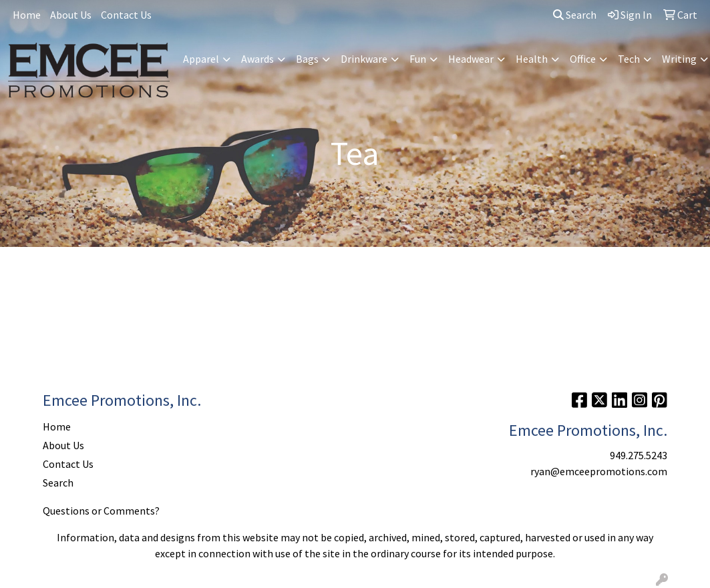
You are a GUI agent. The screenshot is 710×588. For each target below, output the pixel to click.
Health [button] (532, 59)
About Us (71, 15)
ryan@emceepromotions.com (599, 471)
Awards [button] (257, 59)
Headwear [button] (471, 59)
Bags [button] (307, 59)
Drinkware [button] (364, 59)
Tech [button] (629, 59)
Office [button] (583, 59)
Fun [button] (418, 59)
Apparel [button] (201, 59)
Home (27, 15)
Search (575, 15)
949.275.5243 (639, 455)
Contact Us (126, 15)
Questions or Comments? (101, 511)
